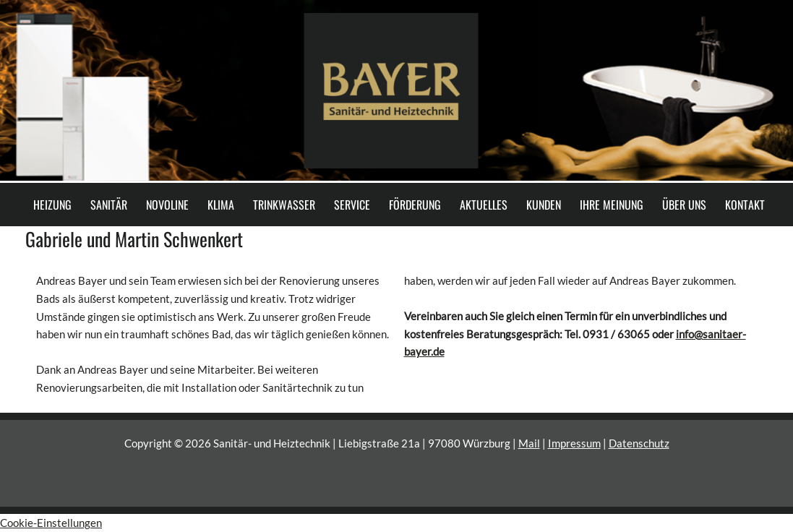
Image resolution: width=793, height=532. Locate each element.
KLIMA (221, 205)
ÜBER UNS (684, 205)
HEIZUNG (52, 205)
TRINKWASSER (284, 205)
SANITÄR (109, 205)
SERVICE (352, 205)
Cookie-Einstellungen (51, 523)
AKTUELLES (484, 205)
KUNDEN (544, 205)
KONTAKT (745, 205)
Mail (529, 443)
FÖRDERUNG (415, 205)
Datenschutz (639, 443)
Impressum (574, 443)
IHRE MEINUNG (612, 205)
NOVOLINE (167, 205)
